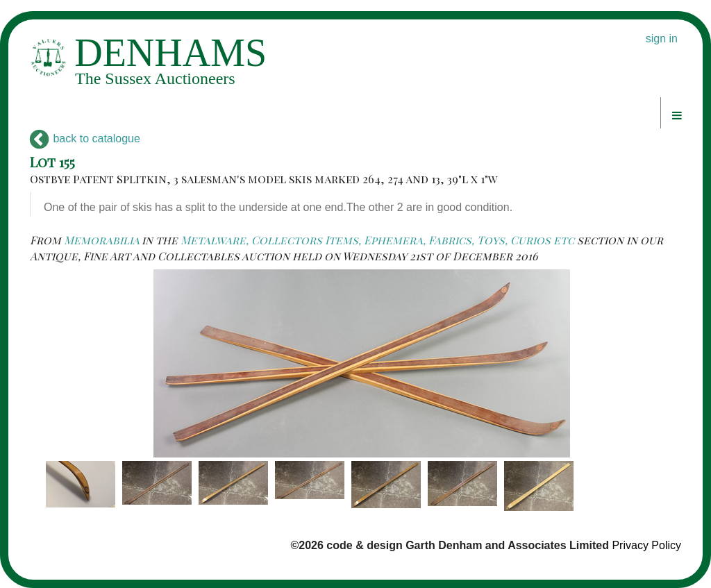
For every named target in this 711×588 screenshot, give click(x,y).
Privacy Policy (646, 545)
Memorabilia (101, 240)
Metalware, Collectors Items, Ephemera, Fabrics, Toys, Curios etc (377, 240)
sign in (662, 39)
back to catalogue (85, 138)
